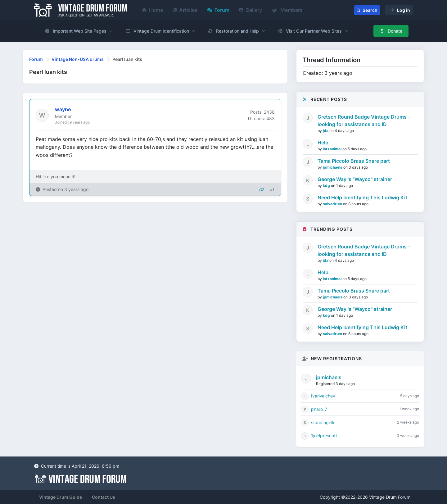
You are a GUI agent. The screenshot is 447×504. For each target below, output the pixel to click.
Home (153, 10)
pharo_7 (319, 409)
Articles (185, 10)
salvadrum (333, 204)
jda (326, 131)
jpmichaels (333, 167)
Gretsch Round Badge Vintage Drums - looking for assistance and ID (364, 120)
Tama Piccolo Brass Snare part (354, 161)
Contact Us (104, 497)
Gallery (251, 10)
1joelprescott (324, 436)
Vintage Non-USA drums (78, 59)
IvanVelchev (323, 396)
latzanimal (333, 149)
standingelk (323, 422)
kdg (327, 186)
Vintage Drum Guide (61, 497)
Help (323, 143)
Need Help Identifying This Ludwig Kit (362, 198)
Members (287, 10)
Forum (218, 10)
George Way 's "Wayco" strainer (355, 179)
